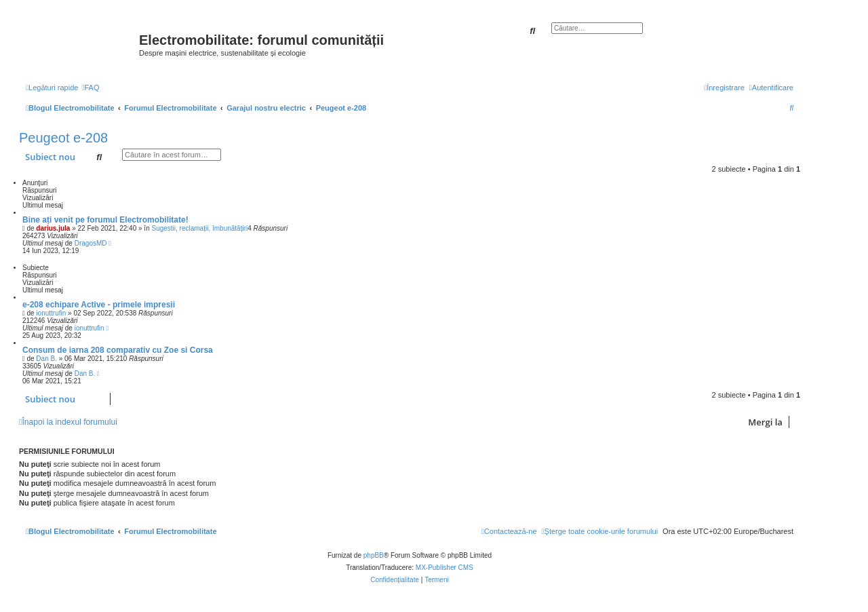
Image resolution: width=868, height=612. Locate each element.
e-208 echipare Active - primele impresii (99, 305)
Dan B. (46, 359)
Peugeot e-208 (63, 138)
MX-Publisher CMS (445, 568)
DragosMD (91, 243)
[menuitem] (90, 88)
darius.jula (53, 228)
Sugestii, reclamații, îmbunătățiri (199, 228)
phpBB (374, 555)
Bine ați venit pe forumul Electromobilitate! (105, 220)
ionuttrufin (51, 313)
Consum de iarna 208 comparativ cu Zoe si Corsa (118, 350)
